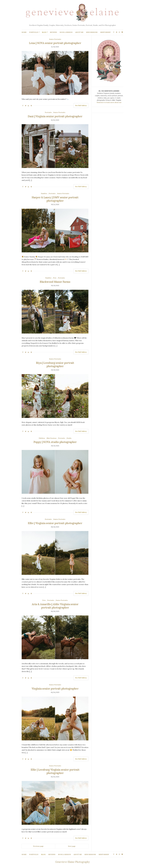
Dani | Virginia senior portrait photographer (55, 116)
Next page (72, 846)
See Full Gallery (81, 105)
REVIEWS (53, 32)
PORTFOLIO (34, 32)
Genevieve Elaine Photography (72, 862)
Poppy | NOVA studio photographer (55, 442)
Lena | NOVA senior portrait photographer (55, 43)
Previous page (38, 846)
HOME (24, 32)
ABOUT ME (79, 32)
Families (44, 193)
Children (42, 438)
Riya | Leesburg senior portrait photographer (55, 364)
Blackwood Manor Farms (55, 282)
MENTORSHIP (105, 32)
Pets (55, 278)
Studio (69, 438)
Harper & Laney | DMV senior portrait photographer (55, 199)
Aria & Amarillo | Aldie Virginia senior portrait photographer (55, 606)
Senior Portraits (55, 39)
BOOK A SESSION (66, 32)
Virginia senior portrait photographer (55, 689)
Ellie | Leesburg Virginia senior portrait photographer (55, 771)
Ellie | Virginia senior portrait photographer (55, 523)
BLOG (44, 32)
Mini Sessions (52, 438)
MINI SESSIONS (92, 32)
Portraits (48, 112)
